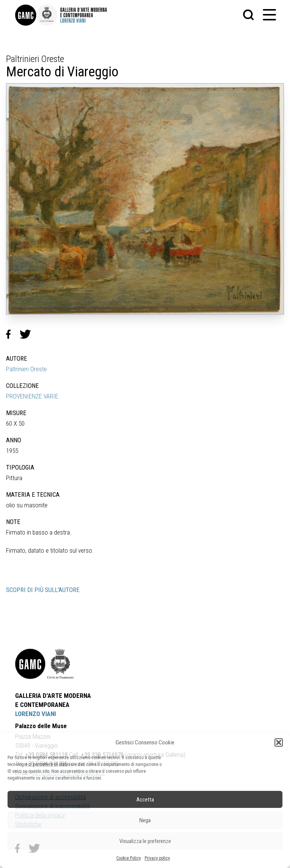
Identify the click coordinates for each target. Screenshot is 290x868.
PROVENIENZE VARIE (32, 396)
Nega (145, 820)
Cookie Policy (129, 858)
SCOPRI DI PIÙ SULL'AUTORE (43, 590)
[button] (279, 742)
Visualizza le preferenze (145, 841)
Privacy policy (157, 858)
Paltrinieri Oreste (26, 369)
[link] (26, 15)
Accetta (145, 800)
